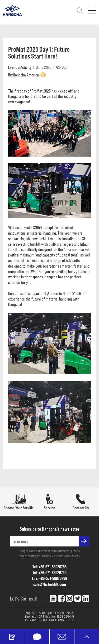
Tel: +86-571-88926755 (49, 567)
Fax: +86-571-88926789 (49, 578)
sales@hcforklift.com (50, 584)
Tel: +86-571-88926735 (49, 572)
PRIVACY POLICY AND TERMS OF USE (49, 620)
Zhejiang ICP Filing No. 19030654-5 (49, 616)
